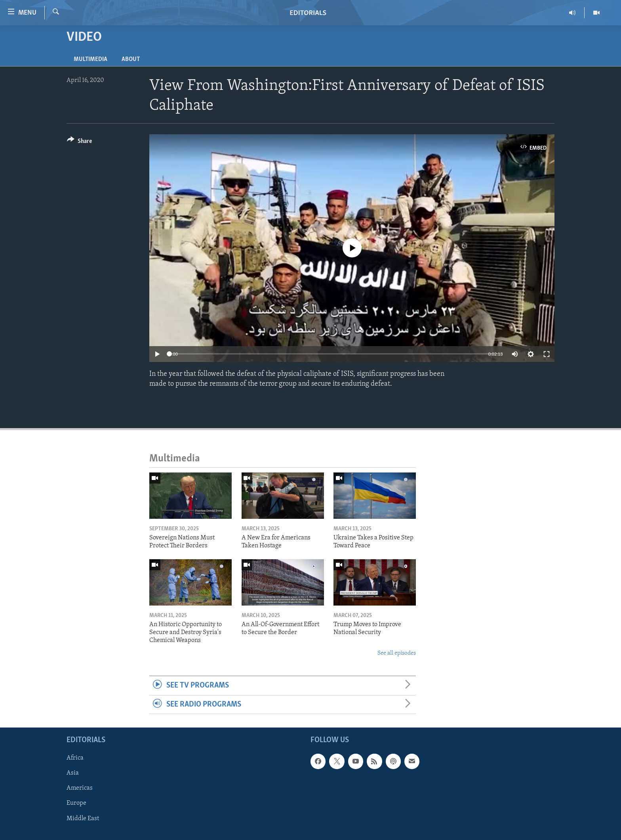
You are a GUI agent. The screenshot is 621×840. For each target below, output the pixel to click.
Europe (76, 803)
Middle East (83, 818)
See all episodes (397, 653)
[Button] (79, 142)
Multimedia (90, 59)
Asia (73, 773)
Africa (75, 758)
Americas (80, 788)
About (131, 59)
